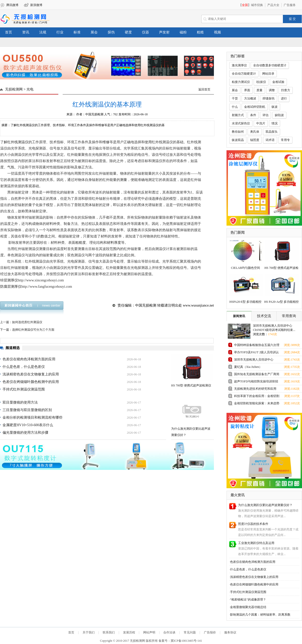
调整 (272, 90)
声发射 (164, 32)
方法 (88, 167)
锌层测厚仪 (9, 280)
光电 (30, 89)
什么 (235, 107)
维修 (106, 142)
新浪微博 (36, 5)
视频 (217, 32)
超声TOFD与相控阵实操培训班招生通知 (256, 382)
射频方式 (238, 115)
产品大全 (273, 5)
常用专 (285, 140)
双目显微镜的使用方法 (20, 402)
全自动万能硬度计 (244, 74)
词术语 (270, 140)
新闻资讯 (239, 316)
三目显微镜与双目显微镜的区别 (27, 410)
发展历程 (129, 632)
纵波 (275, 107)
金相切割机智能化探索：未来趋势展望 (257, 404)
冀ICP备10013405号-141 (186, 641)
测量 (124, 180)
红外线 (13, 142)
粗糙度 (81, 243)
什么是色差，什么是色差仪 (24, 367)
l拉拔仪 (261, 82)
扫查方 (286, 90)
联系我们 (109, 632)
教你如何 (238, 132)
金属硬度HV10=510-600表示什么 (28, 425)
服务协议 (230, 632)
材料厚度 (114, 243)
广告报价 (210, 632)
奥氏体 (255, 132)
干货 (235, 98)
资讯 (26, 32)
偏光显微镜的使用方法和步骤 (25, 433)
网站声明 (149, 632)
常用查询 (289, 316)
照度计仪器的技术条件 (253, 524)
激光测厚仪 (239, 65)
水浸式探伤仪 (241, 123)
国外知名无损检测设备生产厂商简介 (257, 375)
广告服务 (290, 5)
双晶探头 (272, 132)
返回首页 (204, 89)
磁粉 (183, 32)
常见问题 (190, 632)
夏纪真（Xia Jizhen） (248, 367)
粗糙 (200, 32)
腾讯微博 (12, 5)
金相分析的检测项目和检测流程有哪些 (32, 417)
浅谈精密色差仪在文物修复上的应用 (31, 374)
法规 (43, 32)
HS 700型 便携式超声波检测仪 (191, 385)
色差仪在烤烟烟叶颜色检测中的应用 (31, 382)
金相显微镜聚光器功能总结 (248, 607)
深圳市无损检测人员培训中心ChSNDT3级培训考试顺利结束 (254, 360)
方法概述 (250, 98)
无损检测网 (14, 89)
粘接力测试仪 (241, 82)
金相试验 (278, 82)
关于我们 (89, 632)
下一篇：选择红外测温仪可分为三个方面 (27, 330)
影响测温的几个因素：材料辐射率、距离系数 (260, 615)
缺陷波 (279, 115)
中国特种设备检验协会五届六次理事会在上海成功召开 (257, 346)
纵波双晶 (238, 140)
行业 (60, 32)
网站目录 (268, 74)
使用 (148, 142)
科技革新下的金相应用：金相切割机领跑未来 (257, 397)
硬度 (128, 32)
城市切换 (257, 5)
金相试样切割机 (255, 107)
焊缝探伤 (269, 98)
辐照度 (255, 140)
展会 (94, 32)
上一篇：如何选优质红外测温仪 (21, 322)
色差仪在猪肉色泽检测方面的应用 (29, 359)
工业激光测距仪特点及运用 (256, 543)
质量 (259, 90)
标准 (77, 32)
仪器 (145, 32)
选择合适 (159, 199)
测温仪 (23, 142)
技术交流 (264, 316)
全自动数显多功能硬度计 (270, 65)
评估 (266, 115)
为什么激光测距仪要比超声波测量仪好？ (265, 505)
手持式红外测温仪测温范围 (24, 389)
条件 (253, 115)
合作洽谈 (169, 632)
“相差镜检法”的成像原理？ (248, 600)
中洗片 (261, 123)
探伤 (111, 32)
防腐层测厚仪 (11, 287)
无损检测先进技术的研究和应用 (255, 389)
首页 (9, 32)
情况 (275, 123)
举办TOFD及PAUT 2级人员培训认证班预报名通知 (256, 353)
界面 (247, 90)
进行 (284, 98)
